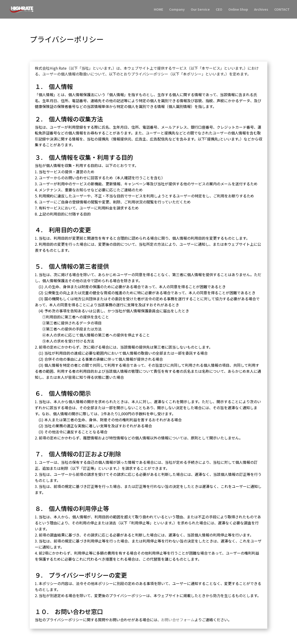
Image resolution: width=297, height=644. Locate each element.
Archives (261, 10)
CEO (219, 10)
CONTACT (282, 10)
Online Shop (238, 10)
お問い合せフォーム (178, 620)
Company (177, 10)
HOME (158, 10)
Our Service (200, 10)
